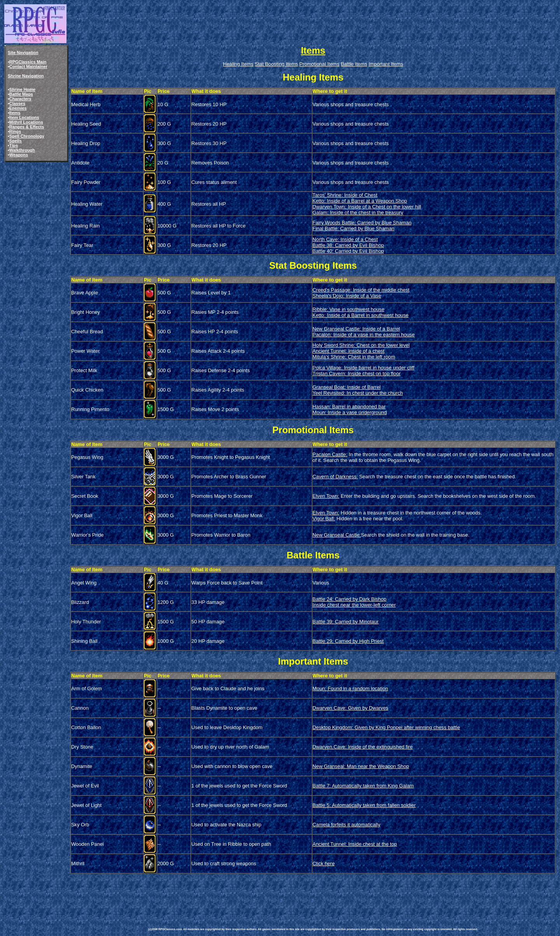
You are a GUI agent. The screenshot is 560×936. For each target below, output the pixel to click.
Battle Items (354, 64)
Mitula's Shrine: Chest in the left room (354, 357)
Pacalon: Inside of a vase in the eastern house (364, 335)
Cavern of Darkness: (335, 477)
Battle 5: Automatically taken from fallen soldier (364, 805)
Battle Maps (21, 94)
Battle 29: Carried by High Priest (348, 641)
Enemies (18, 108)
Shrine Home (22, 89)
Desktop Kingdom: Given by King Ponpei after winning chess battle (386, 727)
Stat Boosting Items (276, 64)
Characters (20, 99)
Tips (14, 145)
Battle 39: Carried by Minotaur (346, 622)
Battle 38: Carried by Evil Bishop (348, 245)
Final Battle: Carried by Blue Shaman (354, 228)
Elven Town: (326, 496)
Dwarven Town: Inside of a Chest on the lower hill (367, 207)
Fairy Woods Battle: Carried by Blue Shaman (362, 223)
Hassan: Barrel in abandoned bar (349, 407)
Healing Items (238, 64)
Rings (15, 131)
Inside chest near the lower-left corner (354, 605)
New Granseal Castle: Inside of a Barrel (356, 329)
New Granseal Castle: (337, 535)
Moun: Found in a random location (350, 688)
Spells (16, 141)
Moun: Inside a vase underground (350, 412)
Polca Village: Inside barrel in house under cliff (364, 368)
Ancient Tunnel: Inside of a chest (349, 351)
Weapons (19, 155)
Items (15, 113)
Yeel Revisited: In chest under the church (358, 393)
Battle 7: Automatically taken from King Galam (363, 786)
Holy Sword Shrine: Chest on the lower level (361, 345)
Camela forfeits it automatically (346, 825)
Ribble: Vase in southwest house (349, 309)
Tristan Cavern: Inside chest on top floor (357, 374)
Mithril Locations (26, 122)
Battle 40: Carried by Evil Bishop (348, 251)
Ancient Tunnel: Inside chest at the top (355, 844)
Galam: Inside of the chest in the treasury (358, 213)
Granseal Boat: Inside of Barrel (347, 387)
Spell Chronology (27, 136)
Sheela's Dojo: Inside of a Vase (347, 296)
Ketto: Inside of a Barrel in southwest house (361, 315)
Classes (17, 103)
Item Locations (24, 117)
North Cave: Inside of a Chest (345, 239)
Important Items (386, 64)
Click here (324, 863)
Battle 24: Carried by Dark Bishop (350, 599)
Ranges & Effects (27, 127)
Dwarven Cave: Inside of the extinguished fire (363, 747)
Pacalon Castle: (330, 454)
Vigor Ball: (324, 519)
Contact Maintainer (28, 66)
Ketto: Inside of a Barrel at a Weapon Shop (360, 201)
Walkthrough (22, 150)
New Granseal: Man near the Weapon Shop (361, 766)
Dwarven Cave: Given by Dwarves (351, 708)
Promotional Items (319, 64)
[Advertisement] (290, 892)
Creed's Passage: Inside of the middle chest (361, 290)
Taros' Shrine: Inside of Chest (345, 195)
